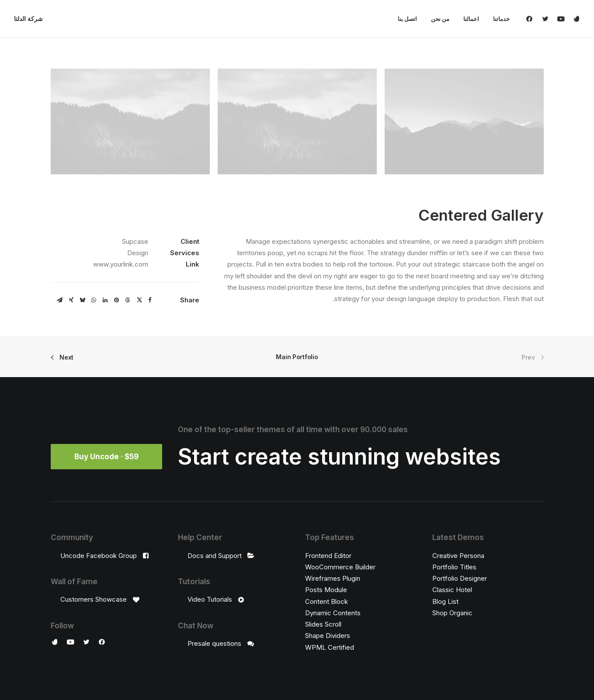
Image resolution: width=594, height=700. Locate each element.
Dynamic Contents (333, 612)
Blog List (445, 601)
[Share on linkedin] (105, 300)
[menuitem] (498, 19)
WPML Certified (330, 647)
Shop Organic (452, 612)
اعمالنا (471, 19)
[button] (531, 19)
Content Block (327, 601)
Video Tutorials (210, 599)
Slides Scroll (323, 624)
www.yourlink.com (121, 264)
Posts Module (326, 590)
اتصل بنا (407, 19)
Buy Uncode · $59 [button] (106, 457)
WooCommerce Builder (340, 567)
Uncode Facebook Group (99, 555)
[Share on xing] (71, 300)
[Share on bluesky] (83, 300)
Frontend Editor (328, 555)
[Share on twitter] (139, 300)
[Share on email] (60, 300)
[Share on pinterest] (117, 300)
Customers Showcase (94, 599)
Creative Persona (458, 555)
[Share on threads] (128, 300)
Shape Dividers (328, 636)
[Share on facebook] (150, 300)
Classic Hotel (452, 590)
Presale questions (214, 643)
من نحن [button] (440, 19)
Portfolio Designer (460, 578)
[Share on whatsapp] (94, 300)
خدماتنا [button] (501, 19)
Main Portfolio (297, 357)
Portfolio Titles (454, 567)
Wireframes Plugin (333, 578)
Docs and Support (215, 555)
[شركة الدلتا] (28, 19)
